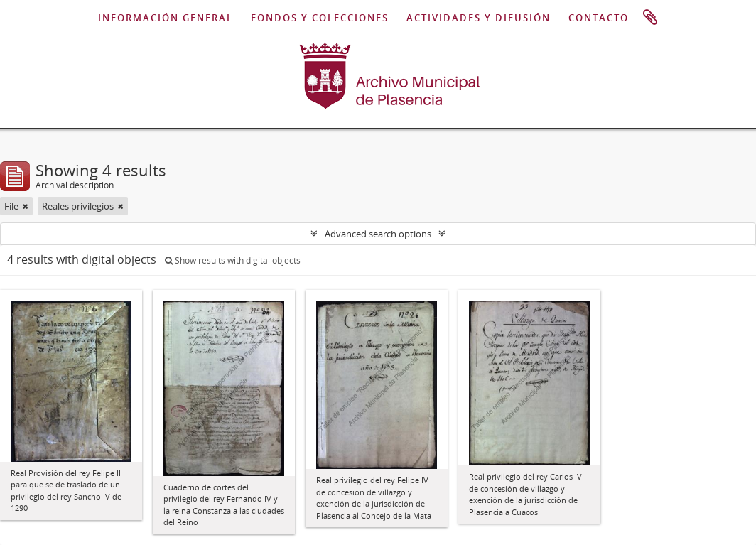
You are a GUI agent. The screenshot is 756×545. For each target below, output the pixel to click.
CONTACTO (599, 18)
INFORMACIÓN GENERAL (166, 18)
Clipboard (650, 18)
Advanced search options (378, 234)
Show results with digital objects (233, 260)
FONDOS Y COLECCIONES (320, 18)
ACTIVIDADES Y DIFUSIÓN (479, 18)
